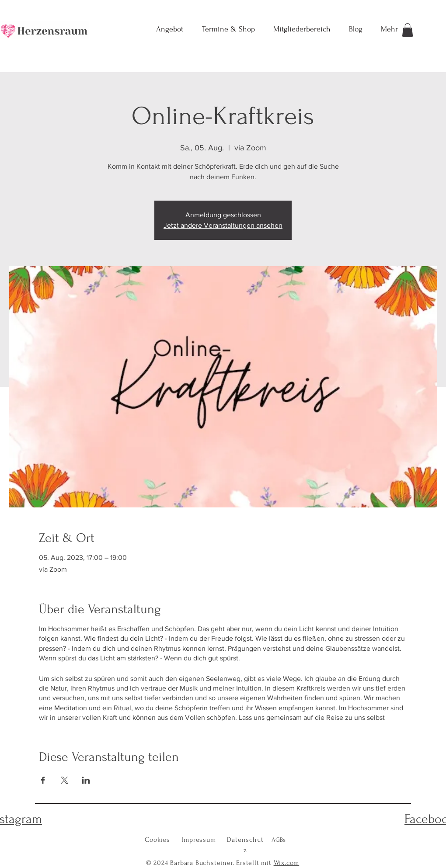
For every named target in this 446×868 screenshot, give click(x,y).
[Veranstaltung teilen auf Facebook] (43, 780)
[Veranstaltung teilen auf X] (64, 780)
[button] (408, 30)
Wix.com (287, 863)
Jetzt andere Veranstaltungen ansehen (223, 225)
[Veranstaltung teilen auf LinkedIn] (86, 780)
